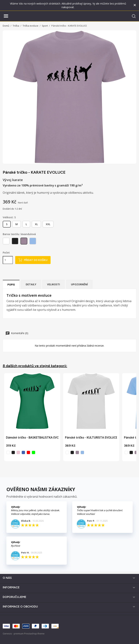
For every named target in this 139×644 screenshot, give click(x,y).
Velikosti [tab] (53, 284)
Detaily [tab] (31, 284)
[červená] (28, 452)
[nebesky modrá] (33, 242)
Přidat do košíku (33, 260)
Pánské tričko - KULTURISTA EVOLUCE (91, 437)
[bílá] (6, 242)
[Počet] (8, 260)
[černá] (15, 242)
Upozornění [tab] (79, 284)
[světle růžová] (18, 452)
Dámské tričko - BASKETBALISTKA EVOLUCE (36, 437)
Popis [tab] (11, 285)
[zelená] (33, 452)
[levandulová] (24, 242)
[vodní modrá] (23, 452)
